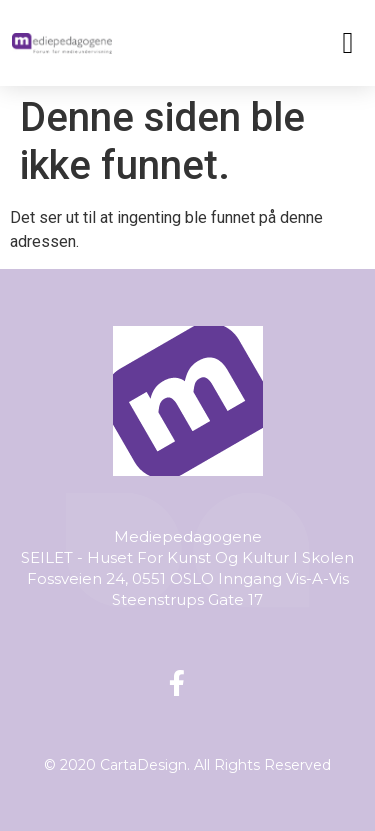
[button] (348, 42)
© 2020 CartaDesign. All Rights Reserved (187, 765)
